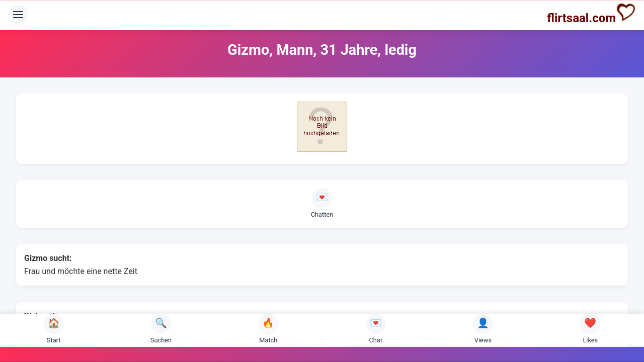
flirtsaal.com (591, 14)
